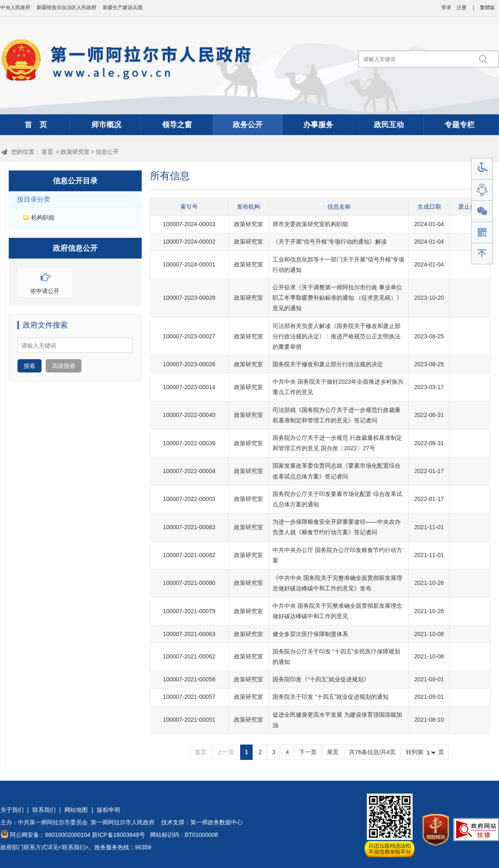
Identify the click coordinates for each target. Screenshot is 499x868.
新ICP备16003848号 (118, 835)
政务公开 (248, 125)
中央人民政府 (15, 7)
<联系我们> (74, 847)
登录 (446, 7)
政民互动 (389, 125)
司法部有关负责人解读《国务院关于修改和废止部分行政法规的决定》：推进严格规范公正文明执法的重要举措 (337, 336)
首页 (47, 152)
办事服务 (318, 125)
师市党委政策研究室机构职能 (310, 224)
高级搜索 (64, 366)
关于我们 (12, 810)
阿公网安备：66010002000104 (50, 835)
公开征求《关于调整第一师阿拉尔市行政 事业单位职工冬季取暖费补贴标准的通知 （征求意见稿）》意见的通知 (337, 298)
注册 (462, 7)
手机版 (482, 233)
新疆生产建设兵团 (123, 7)
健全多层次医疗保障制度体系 (310, 634)
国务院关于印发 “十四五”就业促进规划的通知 (331, 697)
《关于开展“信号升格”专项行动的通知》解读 (330, 242)
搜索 (29, 366)
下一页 (308, 752)
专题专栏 (460, 125)
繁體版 (487, 7)
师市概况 (106, 125)
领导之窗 (177, 125)
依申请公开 (45, 281)
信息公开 (107, 152)
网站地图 (76, 810)
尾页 (333, 752)
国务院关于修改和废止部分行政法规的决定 (328, 364)
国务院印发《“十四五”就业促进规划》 (321, 679)
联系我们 (44, 810)
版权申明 (108, 810)
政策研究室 (75, 152)
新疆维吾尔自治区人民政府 (66, 7)
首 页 (36, 125)
